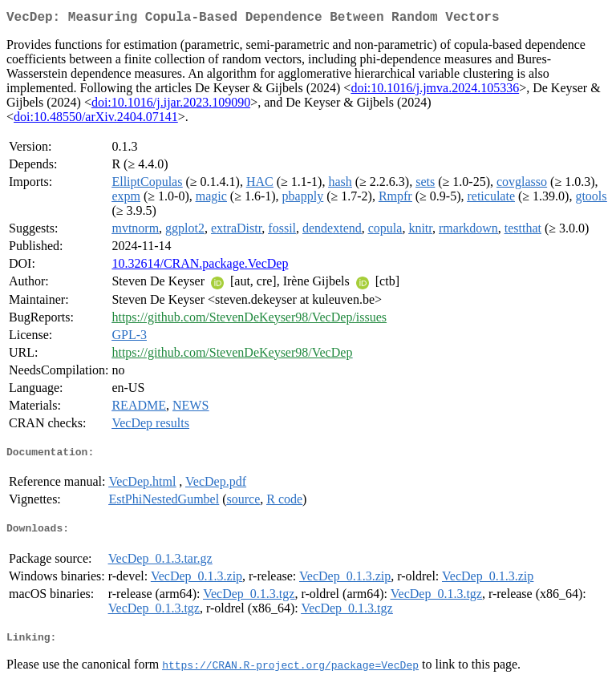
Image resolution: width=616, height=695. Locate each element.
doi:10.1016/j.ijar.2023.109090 (171, 105)
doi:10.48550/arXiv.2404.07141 (96, 120)
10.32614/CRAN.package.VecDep (200, 267)
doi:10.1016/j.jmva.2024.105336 (435, 91)
